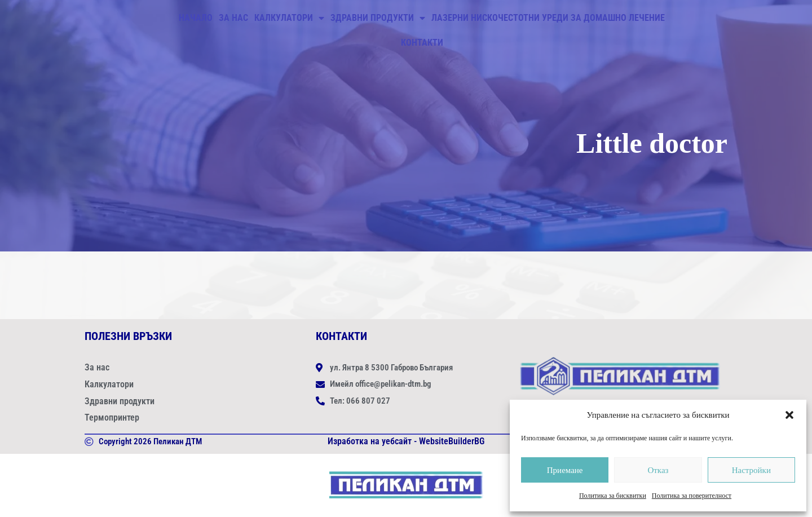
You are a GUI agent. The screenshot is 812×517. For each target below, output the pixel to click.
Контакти (422, 43)
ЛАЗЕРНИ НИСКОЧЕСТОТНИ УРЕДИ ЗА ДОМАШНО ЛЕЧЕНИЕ (548, 18)
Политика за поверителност (692, 496)
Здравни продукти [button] (378, 18)
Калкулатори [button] (289, 18)
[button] (789, 415)
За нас (233, 18)
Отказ (658, 470)
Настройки (751, 470)
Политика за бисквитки (613, 496)
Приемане (565, 470)
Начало (196, 18)
